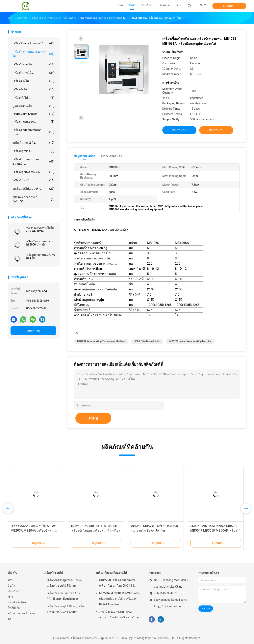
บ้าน (11, 580)
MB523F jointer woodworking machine (190, 341)
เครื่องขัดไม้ (33, 89)
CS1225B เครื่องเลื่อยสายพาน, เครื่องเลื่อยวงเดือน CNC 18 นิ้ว (118, 583)
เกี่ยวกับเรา (15, 591)
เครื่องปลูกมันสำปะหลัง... (33, 172)
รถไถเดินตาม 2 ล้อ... (33, 143)
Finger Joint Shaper (33, 114)
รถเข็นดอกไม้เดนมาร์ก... (33, 189)
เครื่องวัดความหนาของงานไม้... (33, 54)
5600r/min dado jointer (147, 341)
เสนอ (93, 418)
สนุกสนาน (229, 6)
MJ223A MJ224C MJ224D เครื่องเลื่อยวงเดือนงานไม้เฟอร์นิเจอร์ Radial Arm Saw (120, 599)
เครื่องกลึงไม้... (33, 98)
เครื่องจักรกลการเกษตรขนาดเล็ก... (33, 161)
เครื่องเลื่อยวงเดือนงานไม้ (111, 573)
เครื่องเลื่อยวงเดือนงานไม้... (33, 43)
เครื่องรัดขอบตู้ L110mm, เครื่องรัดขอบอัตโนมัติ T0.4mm (66, 609)
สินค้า (12, 586)
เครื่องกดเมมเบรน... (33, 122)
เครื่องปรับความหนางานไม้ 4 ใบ (40, 256)
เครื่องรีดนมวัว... (33, 180)
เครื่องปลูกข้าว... (33, 151)
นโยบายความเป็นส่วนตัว (21, 616)
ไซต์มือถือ (14, 608)
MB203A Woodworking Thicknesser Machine (101, 341)
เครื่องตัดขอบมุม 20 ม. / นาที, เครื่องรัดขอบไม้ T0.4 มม (64, 583)
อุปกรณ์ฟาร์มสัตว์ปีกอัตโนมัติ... (33, 199)
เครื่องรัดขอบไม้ (53, 573)
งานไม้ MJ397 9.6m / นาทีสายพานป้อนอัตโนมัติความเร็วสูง (119, 615)
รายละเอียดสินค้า (111, 156)
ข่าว (11, 597)
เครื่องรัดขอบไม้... (33, 64)
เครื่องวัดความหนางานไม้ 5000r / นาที (39, 243)
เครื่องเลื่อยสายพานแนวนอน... (33, 132)
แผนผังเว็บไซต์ (17, 602)
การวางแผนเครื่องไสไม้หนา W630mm (40, 229)
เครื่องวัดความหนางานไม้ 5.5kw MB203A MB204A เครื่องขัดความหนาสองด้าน (34, 530)
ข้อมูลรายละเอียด (84, 156)
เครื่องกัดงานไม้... (33, 73)
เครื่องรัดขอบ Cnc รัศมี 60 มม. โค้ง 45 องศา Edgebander (65, 596)
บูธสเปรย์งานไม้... (33, 106)
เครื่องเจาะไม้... (33, 81)
